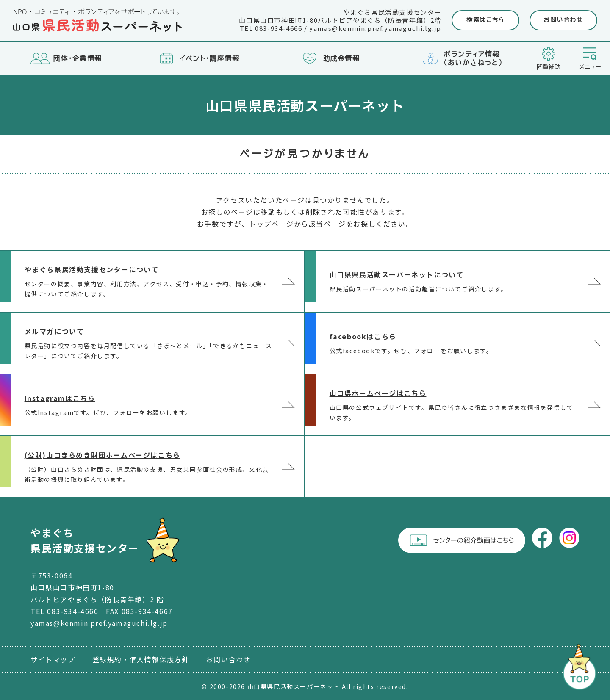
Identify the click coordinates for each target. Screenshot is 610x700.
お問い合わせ (563, 20)
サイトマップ (53, 659)
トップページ (272, 224)
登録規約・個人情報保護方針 (141, 659)
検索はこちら (485, 20)
